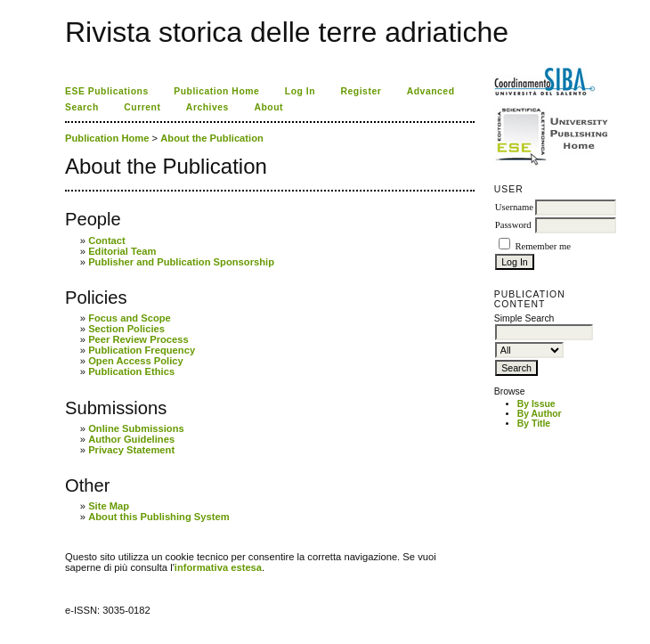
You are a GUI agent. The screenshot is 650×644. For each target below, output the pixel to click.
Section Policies (126, 329)
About (268, 107)
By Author (540, 414)
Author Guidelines (131, 439)
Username (514, 207)
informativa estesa (218, 567)
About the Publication (212, 138)
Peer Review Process (138, 339)
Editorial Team (122, 251)
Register (362, 91)
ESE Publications (107, 91)
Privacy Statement (131, 450)
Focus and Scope (130, 318)
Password (513, 225)
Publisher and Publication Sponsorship (181, 262)
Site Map (109, 506)
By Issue (536, 404)
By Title (534, 424)
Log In (300, 91)
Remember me (542, 246)
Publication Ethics (131, 371)
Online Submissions (136, 428)
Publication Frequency (142, 350)
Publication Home (216, 91)
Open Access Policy (136, 361)
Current (142, 107)
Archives (207, 107)
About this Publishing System (159, 517)
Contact (107, 240)
